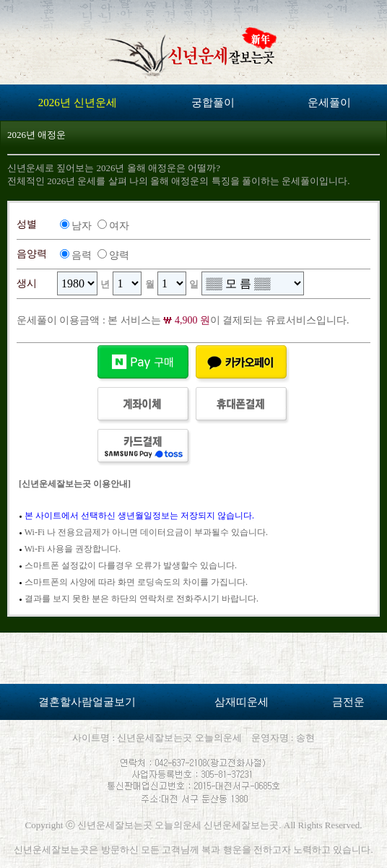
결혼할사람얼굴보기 (87, 702)
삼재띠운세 (242, 702)
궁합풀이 (213, 103)
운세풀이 (329, 103)
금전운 (348, 702)
